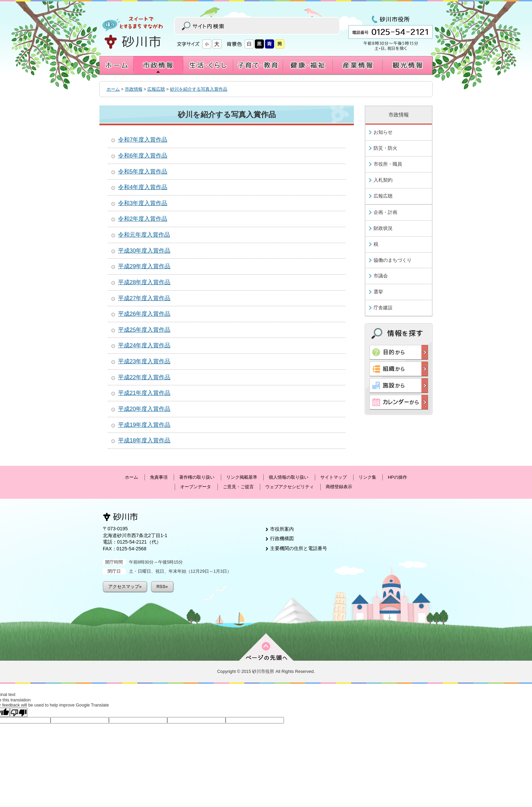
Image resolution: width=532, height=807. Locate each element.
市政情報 (134, 89)
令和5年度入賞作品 (143, 172)
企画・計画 (385, 212)
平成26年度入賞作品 (144, 314)
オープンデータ (196, 487)
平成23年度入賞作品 (144, 361)
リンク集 (367, 477)
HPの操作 (397, 477)
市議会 (381, 276)
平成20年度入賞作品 (144, 409)
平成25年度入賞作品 (144, 330)
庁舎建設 (383, 308)
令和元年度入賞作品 (144, 235)
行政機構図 (282, 538)
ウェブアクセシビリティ (290, 487)
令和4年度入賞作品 (143, 187)
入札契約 (383, 180)
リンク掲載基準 (242, 477)
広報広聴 (156, 89)
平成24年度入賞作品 (144, 345)
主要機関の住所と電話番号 (299, 548)
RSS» (162, 586)
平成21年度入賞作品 (144, 393)
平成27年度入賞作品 (144, 298)
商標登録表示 (339, 487)
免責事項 (159, 477)
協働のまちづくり (393, 260)
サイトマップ (334, 477)
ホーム (113, 89)
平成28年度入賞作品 (144, 282)
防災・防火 (385, 148)
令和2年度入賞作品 (143, 219)
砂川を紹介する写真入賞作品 (199, 89)
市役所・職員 (388, 164)
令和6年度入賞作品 (143, 156)
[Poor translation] (19, 712)
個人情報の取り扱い (289, 477)
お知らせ (383, 132)
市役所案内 (282, 529)
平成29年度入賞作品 (144, 266)
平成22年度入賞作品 (144, 377)
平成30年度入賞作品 (144, 251)
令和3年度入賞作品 (143, 203)
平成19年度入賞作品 (144, 425)
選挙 (378, 292)
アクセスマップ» (125, 586)
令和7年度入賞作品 (143, 140)
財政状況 (383, 228)
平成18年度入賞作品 (144, 441)
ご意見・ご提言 (238, 487)
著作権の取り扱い (197, 477)
